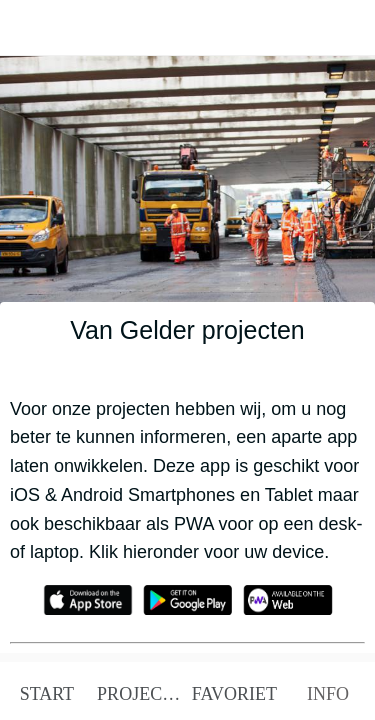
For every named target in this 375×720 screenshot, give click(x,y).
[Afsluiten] (28, 28)
